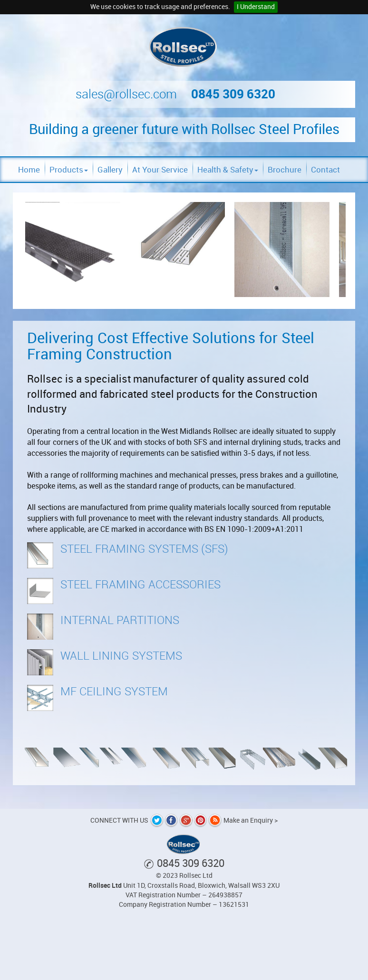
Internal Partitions (120, 620)
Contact (325, 170)
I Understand (256, 7)
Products (69, 170)
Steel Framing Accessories (140, 585)
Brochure (285, 170)
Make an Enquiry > (251, 821)
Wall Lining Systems (121, 656)
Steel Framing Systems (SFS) (144, 549)
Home (29, 170)
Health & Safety (228, 170)
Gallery (110, 170)
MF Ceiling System (114, 692)
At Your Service (160, 170)
